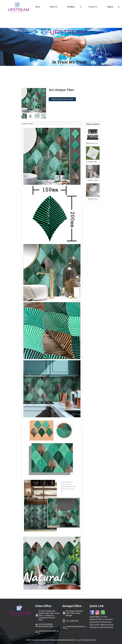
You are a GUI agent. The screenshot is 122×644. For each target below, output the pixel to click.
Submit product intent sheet (62, 99)
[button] (44, 116)
